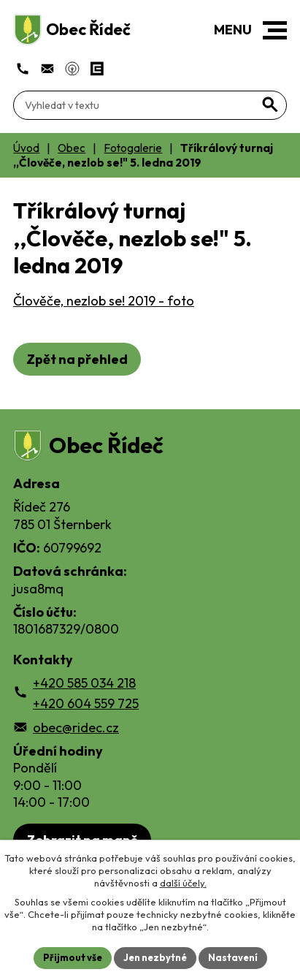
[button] (275, 30)
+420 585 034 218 (84, 683)
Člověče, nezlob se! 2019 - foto (104, 301)
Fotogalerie (133, 148)
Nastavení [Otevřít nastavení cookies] (233, 957)
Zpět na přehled (77, 359)
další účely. (183, 883)
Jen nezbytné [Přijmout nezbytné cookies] (155, 957)
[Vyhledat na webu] (270, 105)
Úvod (26, 148)
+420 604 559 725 (86, 703)
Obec (72, 148)
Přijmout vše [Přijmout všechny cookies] (73, 957)
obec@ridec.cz (76, 728)
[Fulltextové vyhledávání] (150, 105)
